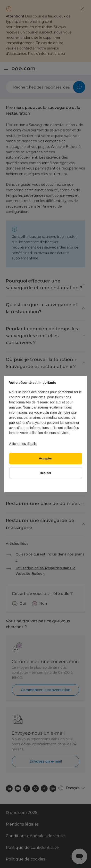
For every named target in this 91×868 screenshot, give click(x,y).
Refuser (45, 473)
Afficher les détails (23, 444)
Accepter (46, 458)
